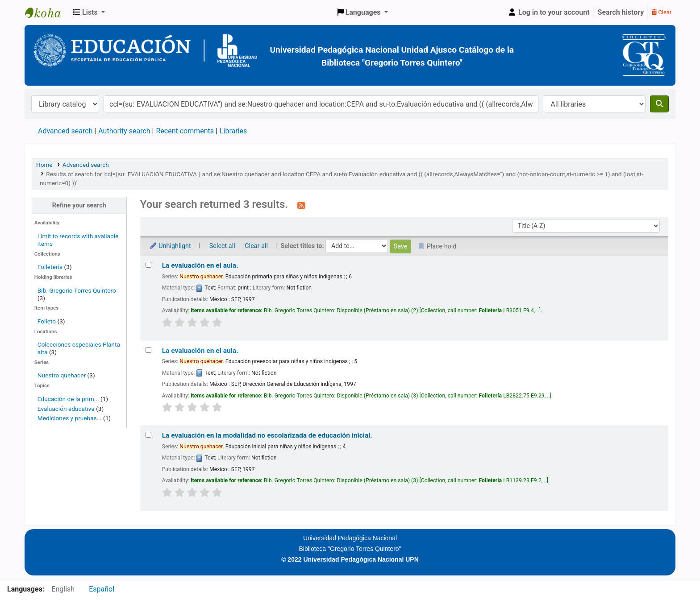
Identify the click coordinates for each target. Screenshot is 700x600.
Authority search (124, 131)
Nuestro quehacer (62, 375)
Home (44, 165)
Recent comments (185, 131)
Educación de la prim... (68, 399)
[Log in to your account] (549, 12)
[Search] (659, 104)
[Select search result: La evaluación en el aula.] (148, 265)
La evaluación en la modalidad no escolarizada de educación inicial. (267, 435)
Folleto (47, 321)
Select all (222, 246)
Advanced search (65, 131)
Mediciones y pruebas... (70, 418)
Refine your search (79, 205)
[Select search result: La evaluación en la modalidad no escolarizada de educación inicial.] (148, 435)
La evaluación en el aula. (200, 265)
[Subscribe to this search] (301, 205)
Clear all (256, 246)
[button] (89, 12)
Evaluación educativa (66, 409)
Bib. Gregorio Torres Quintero (77, 290)
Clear (662, 12)
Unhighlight (170, 246)
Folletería (50, 267)
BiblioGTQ (47, 12)
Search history (621, 12)
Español (102, 589)
